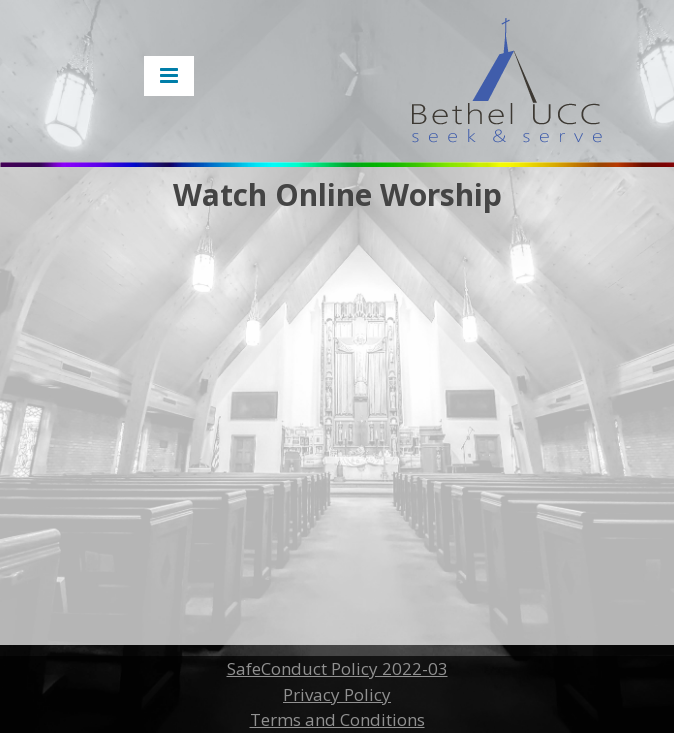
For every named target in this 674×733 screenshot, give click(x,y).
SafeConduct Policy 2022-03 (337, 668)
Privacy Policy (337, 694)
